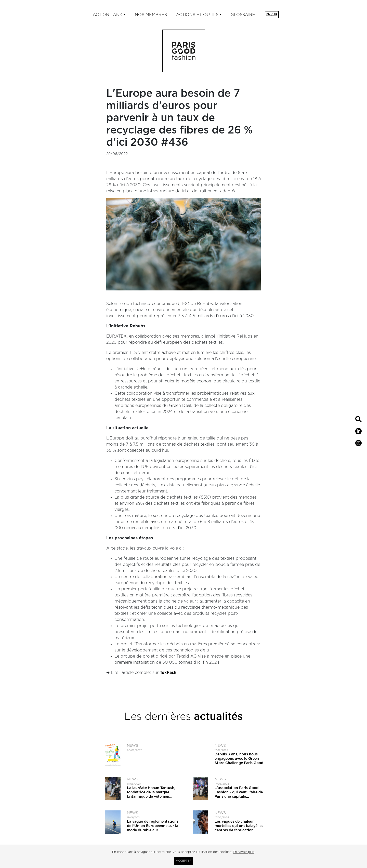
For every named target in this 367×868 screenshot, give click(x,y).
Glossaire (243, 15)
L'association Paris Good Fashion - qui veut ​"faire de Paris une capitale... (239, 792)
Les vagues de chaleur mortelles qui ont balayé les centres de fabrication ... (239, 826)
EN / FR (272, 14)
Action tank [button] (108, 15)
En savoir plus (244, 852)
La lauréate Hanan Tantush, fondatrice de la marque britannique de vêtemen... (151, 792)
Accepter (184, 861)
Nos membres (151, 15)
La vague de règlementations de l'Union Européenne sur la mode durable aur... (153, 826)
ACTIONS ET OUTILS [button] (197, 15)
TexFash (168, 673)
